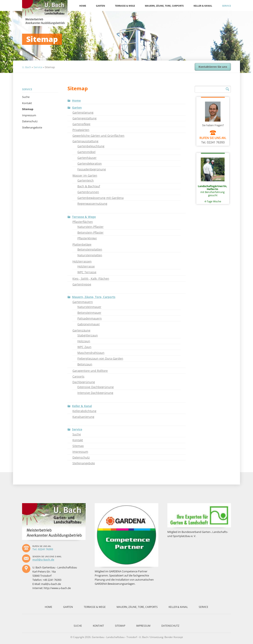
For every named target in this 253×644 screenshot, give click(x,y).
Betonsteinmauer (89, 313)
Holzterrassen (82, 261)
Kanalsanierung (83, 417)
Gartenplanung (83, 112)
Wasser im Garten (85, 175)
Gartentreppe (82, 284)
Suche (26, 97)
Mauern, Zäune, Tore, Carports (164, 6)
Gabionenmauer (89, 324)
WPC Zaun (84, 347)
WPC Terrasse (87, 272)
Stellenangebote (32, 127)
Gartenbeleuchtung (91, 146)
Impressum (29, 115)
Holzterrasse (86, 266)
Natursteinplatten (90, 255)
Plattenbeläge (82, 244)
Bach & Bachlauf (89, 186)
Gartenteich (86, 180)
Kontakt (27, 103)
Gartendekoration (90, 163)
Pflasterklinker (87, 238)
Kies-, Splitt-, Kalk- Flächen (91, 279)
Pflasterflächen (83, 222)
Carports (78, 376)
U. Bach (27, 67)
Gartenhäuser (87, 158)
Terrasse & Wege (125, 6)
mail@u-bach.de (43, 560)
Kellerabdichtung (84, 411)
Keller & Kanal (203, 6)
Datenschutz (30, 121)
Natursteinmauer (89, 307)
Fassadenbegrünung (92, 169)
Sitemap (28, 109)
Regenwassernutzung (92, 204)
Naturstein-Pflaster (90, 227)
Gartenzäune (81, 330)
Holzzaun (84, 341)
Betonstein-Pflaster (90, 232)
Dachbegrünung (84, 382)
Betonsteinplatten (90, 249)
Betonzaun (85, 364)
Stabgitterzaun (88, 335)
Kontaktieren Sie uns (213, 67)
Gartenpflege (81, 124)
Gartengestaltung (85, 118)
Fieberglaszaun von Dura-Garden (100, 358)
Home (83, 6)
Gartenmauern (83, 302)
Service (226, 6)
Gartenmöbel (86, 152)
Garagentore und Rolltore (90, 371)
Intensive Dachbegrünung (95, 393)
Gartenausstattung (85, 141)
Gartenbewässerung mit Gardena (100, 198)
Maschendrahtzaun (91, 353)
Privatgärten (81, 130)
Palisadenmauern (90, 318)
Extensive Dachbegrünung (96, 387)
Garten (100, 6)
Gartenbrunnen (88, 192)
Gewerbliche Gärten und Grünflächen (98, 136)
